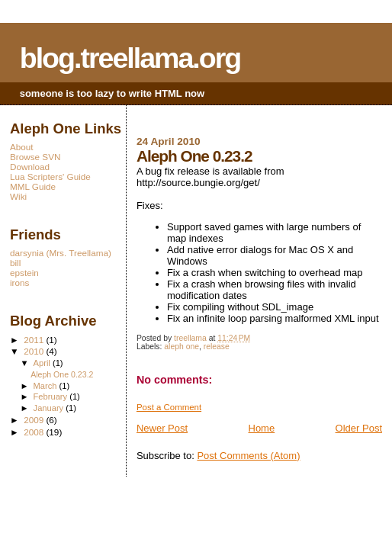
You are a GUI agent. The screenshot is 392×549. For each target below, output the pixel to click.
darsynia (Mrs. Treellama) (61, 253)
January (50, 408)
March (47, 386)
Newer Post (162, 428)
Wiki (18, 196)
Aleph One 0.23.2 (62, 374)
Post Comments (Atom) (248, 456)
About (22, 147)
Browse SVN (35, 157)
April (43, 363)
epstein (24, 273)
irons (19, 283)
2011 (35, 340)
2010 (35, 351)
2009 (35, 420)
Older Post (359, 428)
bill (15, 263)
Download (30, 167)
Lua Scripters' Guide (50, 177)
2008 (35, 432)
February (52, 396)
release (217, 347)
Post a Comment (169, 407)
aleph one (182, 347)
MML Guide (33, 186)
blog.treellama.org (130, 58)
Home (262, 428)
